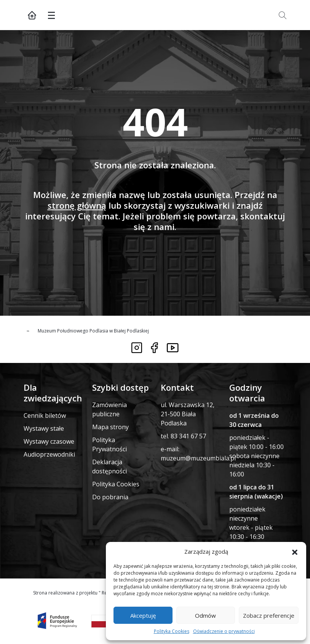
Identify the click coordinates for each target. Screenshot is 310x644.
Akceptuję (143, 615)
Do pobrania (110, 497)
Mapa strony (110, 427)
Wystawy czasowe (49, 441)
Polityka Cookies (172, 631)
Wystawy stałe (44, 428)
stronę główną (77, 205)
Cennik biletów (45, 415)
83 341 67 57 (188, 436)
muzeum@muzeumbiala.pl (198, 458)
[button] (295, 551)
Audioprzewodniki (49, 454)
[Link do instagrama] (137, 348)
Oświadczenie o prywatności (224, 631)
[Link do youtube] (173, 348)
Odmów (205, 615)
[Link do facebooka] (154, 348)
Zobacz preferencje (269, 615)
